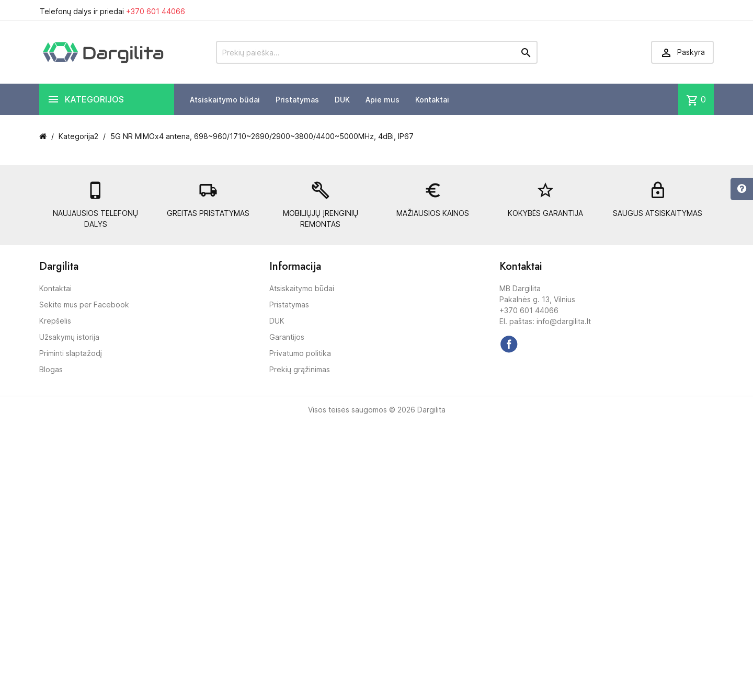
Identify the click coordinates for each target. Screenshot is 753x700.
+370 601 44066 (156, 11)
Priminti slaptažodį (71, 353)
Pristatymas (297, 100)
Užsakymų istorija (69, 337)
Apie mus (383, 100)
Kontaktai (432, 100)
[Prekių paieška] (377, 52)
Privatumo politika (300, 353)
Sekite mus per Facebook (84, 305)
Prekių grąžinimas (300, 369)
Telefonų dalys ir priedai (112, 11)
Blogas (51, 369)
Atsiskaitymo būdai (225, 100)
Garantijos (287, 337)
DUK (342, 100)
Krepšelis (55, 321)
